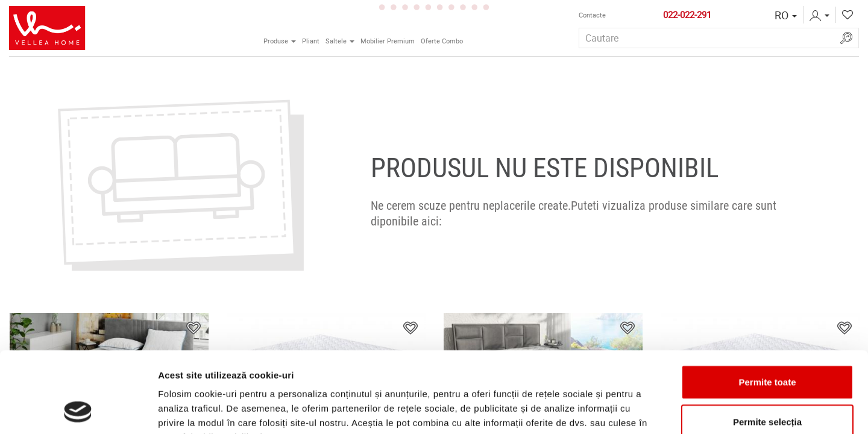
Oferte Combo (442, 41)
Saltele (341, 40)
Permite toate (767, 306)
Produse (281, 40)
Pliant (311, 41)
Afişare (603, 410)
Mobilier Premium (388, 41)
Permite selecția (767, 346)
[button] (786, 15)
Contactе (592, 15)
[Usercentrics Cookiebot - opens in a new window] (78, 410)
